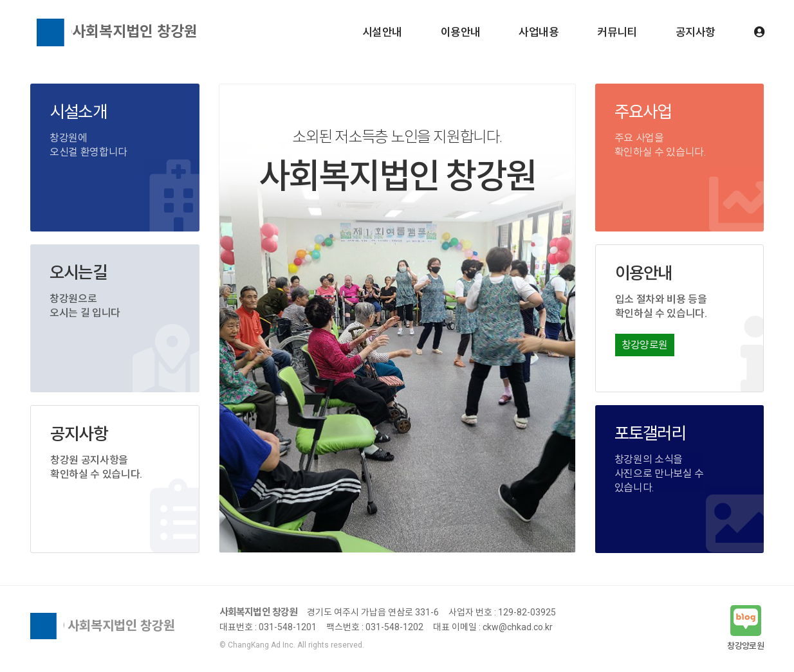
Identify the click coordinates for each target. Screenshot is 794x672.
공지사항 (696, 32)
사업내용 (539, 32)
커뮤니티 (617, 32)
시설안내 (382, 32)
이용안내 (461, 32)
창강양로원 (645, 345)
